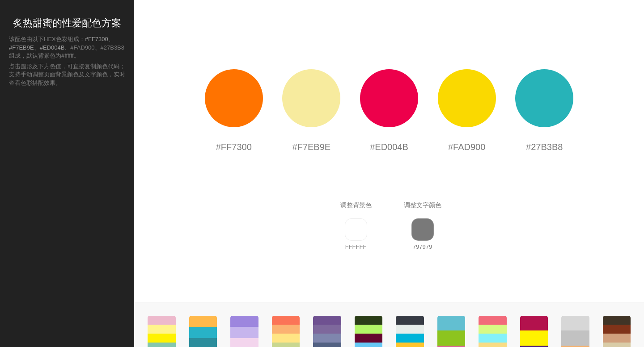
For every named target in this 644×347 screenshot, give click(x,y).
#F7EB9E (21, 48)
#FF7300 (97, 39)
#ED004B (52, 48)
